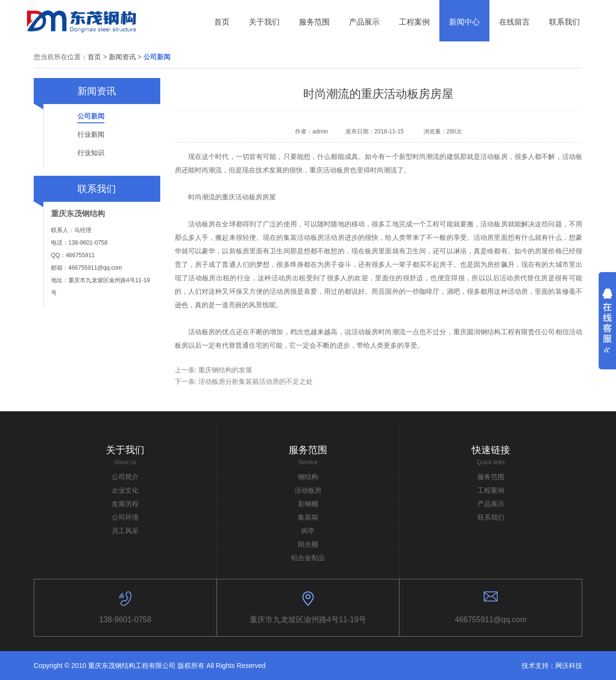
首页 (94, 57)
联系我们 (565, 22)
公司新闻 (157, 57)
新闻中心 (464, 22)
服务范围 (308, 450)
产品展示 (491, 504)
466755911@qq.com (491, 620)
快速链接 (491, 450)
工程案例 (491, 490)
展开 (607, 317)
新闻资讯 (122, 57)
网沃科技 (569, 666)
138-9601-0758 (125, 620)
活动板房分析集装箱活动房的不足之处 (256, 381)
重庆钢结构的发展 (225, 370)
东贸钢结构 (82, 21)
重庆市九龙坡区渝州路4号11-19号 (308, 620)
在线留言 (514, 22)
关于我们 (125, 450)
